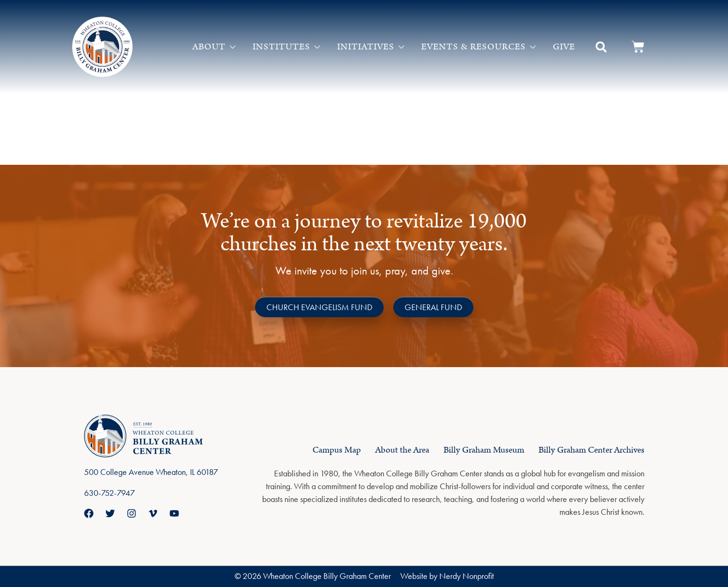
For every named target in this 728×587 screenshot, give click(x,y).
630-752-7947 (109, 493)
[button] (601, 47)
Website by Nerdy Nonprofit (447, 576)
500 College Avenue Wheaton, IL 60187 (151, 472)
